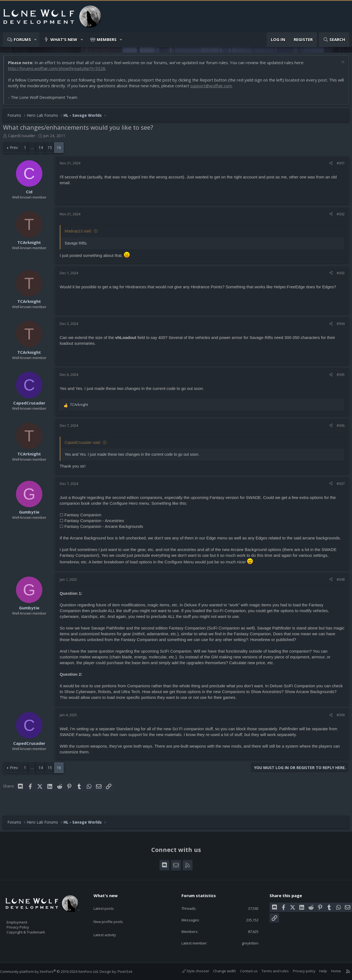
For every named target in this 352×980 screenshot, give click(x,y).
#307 (338, 486)
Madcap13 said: (81, 234)
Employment (24, 919)
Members (107, 39)
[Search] (334, 40)
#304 (338, 326)
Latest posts (108, 902)
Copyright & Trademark (34, 930)
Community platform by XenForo (55, 971)
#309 (338, 723)
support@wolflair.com (221, 88)
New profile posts (113, 913)
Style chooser (190, 971)
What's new (64, 39)
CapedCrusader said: (86, 445)
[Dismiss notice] (339, 65)
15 (53, 150)
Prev (17, 150)
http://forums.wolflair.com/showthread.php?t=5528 (59, 71)
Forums (22, 39)
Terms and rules (270, 971)
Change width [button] (219, 971)
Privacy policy (299, 971)
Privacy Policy (25, 924)
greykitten (246, 943)
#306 (338, 428)
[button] (36, 40)
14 (43, 150)
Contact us (243, 971)
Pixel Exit (130, 971)
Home (331, 971)
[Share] (328, 166)
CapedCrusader (24, 138)
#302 (338, 217)
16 (62, 150)
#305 (338, 377)
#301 (338, 166)
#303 (338, 276)
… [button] (35, 150)
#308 (338, 588)
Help (318, 971)
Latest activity (110, 924)
